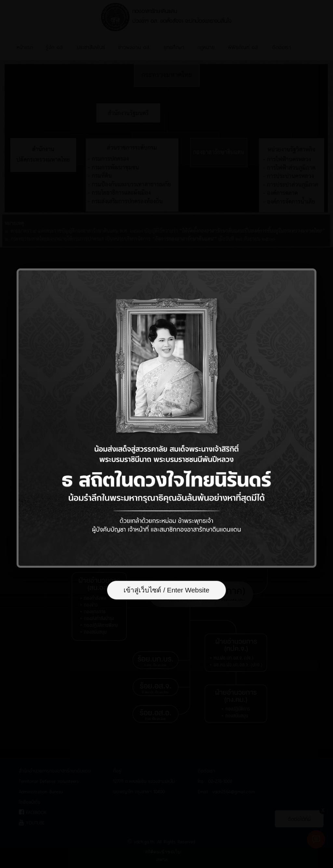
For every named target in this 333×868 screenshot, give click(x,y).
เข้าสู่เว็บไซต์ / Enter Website (166, 590)
